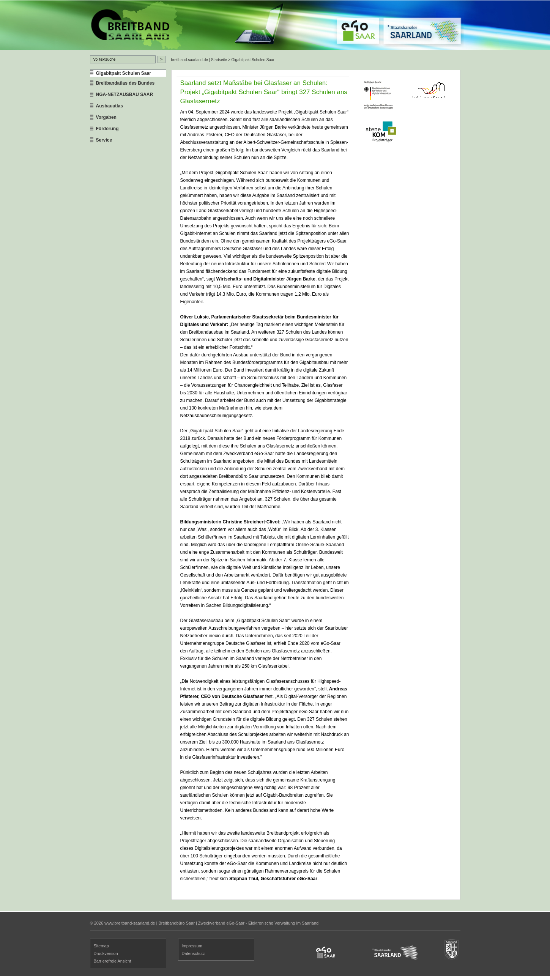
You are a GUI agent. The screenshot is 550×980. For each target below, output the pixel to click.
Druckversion (106, 953)
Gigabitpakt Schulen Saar (124, 73)
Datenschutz (193, 953)
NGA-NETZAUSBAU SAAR (125, 95)
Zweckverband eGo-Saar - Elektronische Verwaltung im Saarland (258, 923)
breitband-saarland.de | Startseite (199, 60)
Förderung (107, 129)
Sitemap (101, 946)
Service (104, 140)
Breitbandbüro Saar (176, 923)
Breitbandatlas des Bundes (125, 83)
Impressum (192, 946)
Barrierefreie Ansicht (113, 961)
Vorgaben (106, 117)
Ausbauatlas (110, 106)
